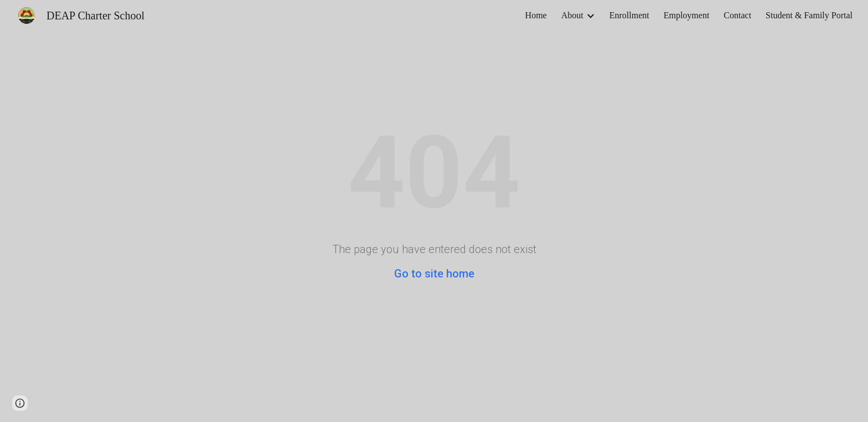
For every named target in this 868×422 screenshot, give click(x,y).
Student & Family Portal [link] (809, 15)
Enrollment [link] (629, 15)
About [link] (572, 15)
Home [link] (536, 15)
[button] (20, 403)
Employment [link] (687, 15)
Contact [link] (737, 15)
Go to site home (434, 274)
